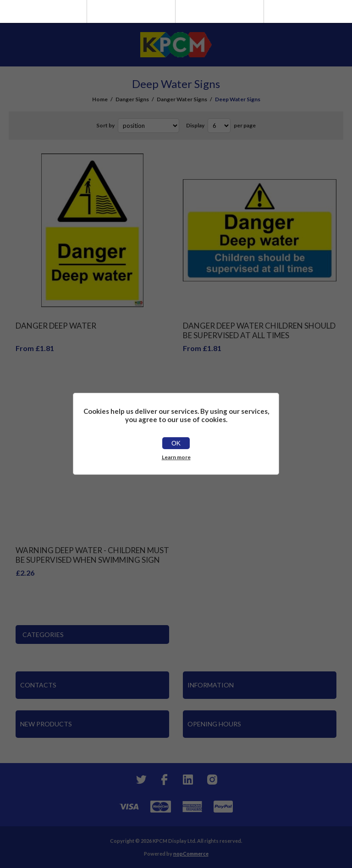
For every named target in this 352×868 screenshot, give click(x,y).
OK (176, 443)
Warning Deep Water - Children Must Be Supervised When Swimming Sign (92, 555)
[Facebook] (164, 780)
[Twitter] (140, 780)
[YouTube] (188, 780)
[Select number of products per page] (219, 126)
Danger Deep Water (56, 326)
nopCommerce (191, 854)
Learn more (176, 457)
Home (100, 99)
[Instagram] (212, 780)
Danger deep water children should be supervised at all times (259, 330)
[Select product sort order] (148, 126)
